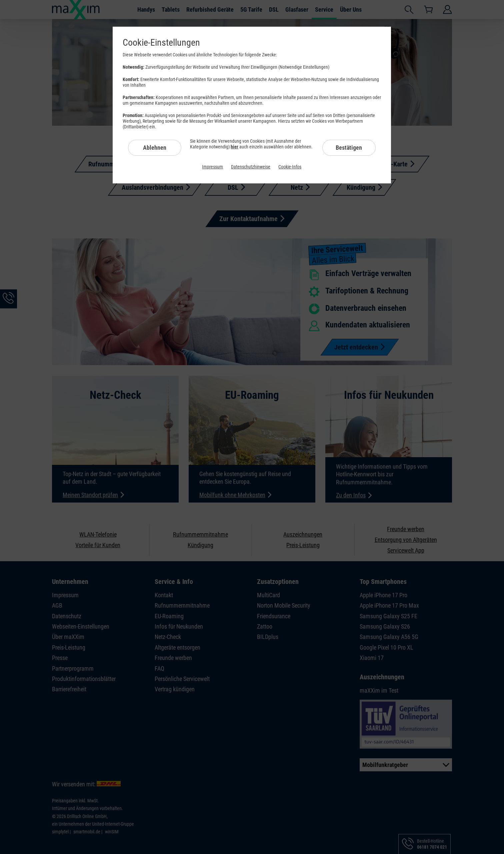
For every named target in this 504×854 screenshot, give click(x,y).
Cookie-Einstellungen (161, 43)
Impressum (212, 167)
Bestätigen (349, 148)
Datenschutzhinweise (251, 167)
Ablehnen (155, 148)
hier (234, 147)
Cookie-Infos (290, 167)
